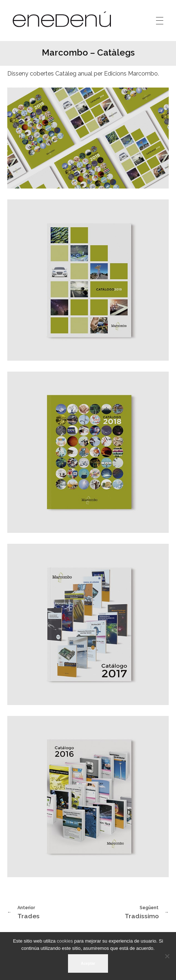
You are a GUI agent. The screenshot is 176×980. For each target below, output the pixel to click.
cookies (65, 941)
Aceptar (88, 963)
